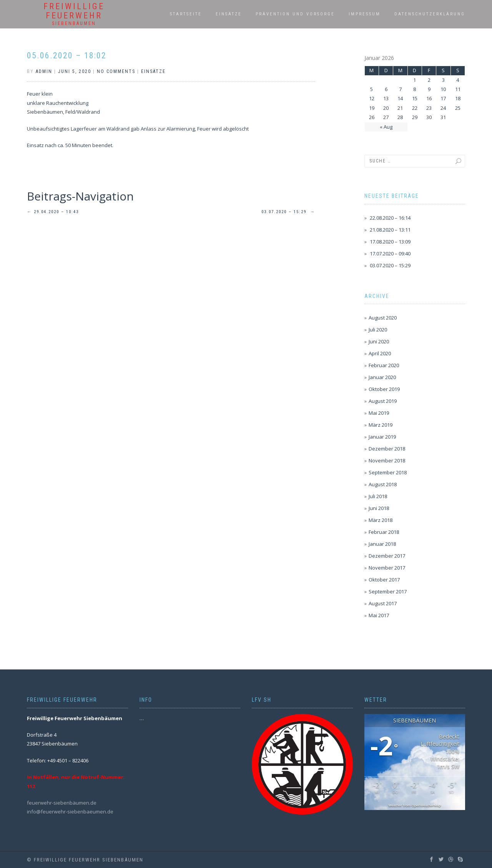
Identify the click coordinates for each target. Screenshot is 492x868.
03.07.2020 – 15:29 (288, 212)
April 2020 (380, 353)
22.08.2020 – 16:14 (390, 218)
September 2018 (388, 472)
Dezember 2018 (387, 449)
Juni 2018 (379, 508)
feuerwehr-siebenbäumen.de (62, 803)
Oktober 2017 (384, 580)
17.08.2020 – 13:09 (390, 242)
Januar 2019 (382, 437)
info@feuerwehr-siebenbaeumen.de (70, 812)
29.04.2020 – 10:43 (53, 212)
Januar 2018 (382, 544)
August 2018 (383, 484)
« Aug (386, 127)
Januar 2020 (382, 377)
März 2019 (381, 425)
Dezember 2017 (387, 556)
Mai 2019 (379, 413)
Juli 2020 (378, 330)
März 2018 (381, 520)
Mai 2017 (379, 615)
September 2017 (388, 591)
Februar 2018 (384, 532)
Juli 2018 (378, 496)
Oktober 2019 (384, 389)
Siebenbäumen (74, 23)
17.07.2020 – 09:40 (390, 253)
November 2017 (387, 568)
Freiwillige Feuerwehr (74, 11)
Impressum (365, 14)
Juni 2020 (379, 341)
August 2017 (383, 603)
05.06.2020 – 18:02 (67, 55)
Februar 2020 (384, 365)
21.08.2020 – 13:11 (390, 230)
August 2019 (383, 401)
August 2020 (383, 318)
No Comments (116, 71)
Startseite (186, 14)
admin (44, 71)
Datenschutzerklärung (430, 14)
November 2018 (387, 461)
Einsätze (229, 14)
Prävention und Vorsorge (295, 14)
